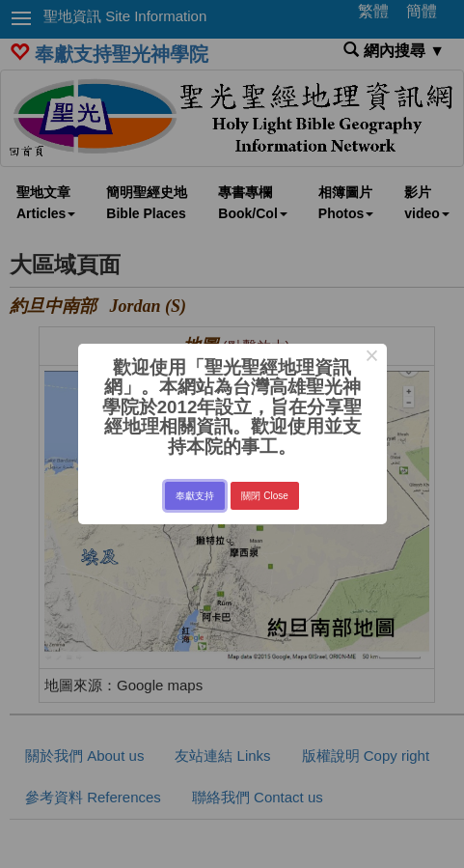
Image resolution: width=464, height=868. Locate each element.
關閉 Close (264, 496)
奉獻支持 (195, 496)
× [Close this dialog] (372, 358)
